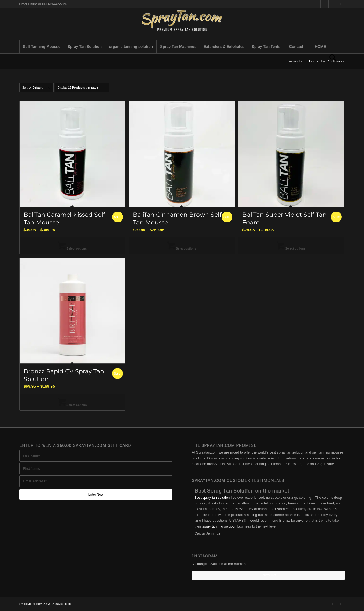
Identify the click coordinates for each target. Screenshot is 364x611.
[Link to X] (317, 4)
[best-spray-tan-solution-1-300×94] (182, 24)
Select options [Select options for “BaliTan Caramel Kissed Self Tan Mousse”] (72, 248)
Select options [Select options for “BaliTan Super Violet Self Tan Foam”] (291, 248)
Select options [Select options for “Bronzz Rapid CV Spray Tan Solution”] (72, 405)
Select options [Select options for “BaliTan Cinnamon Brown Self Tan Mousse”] (182, 248)
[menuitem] (42, 47)
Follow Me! (268, 575)
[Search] (333, 60)
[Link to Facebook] (325, 4)
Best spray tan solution (212, 498)
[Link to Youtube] (341, 4)
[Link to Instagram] (333, 4)
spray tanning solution (219, 526)
